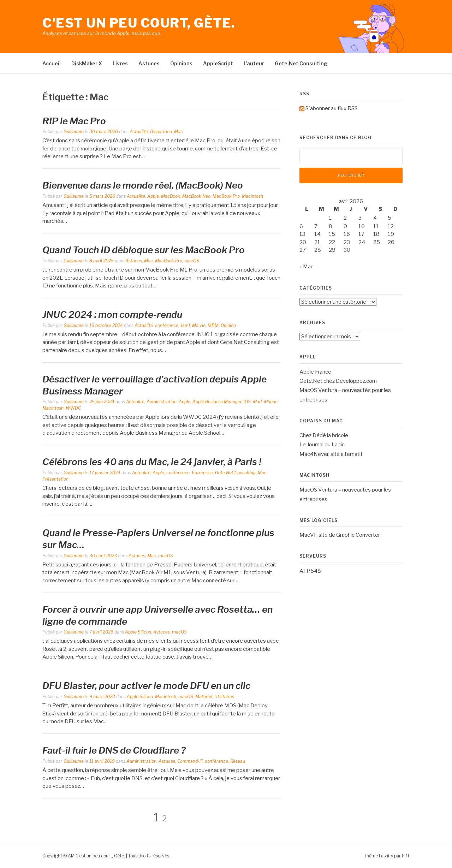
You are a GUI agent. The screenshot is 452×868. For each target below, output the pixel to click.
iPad (257, 402)
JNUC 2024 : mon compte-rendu (112, 314)
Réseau (238, 761)
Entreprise (202, 473)
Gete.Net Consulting (301, 63)
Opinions (181, 63)
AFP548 (310, 571)
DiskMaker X (87, 63)
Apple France (315, 372)
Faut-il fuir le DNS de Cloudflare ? (114, 750)
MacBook (171, 196)
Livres (120, 63)
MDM (213, 325)
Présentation (55, 479)
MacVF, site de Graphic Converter (340, 535)
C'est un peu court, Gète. (139, 23)
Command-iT (190, 761)
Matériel (204, 697)
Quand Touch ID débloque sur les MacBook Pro (144, 250)
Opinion (228, 325)
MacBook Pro (226, 196)
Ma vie (199, 325)
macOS (192, 261)
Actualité (139, 132)
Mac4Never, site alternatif (331, 454)
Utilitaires (224, 697)
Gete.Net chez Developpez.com (338, 381)
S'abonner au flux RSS (332, 108)
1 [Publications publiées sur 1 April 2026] (330, 218)
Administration (162, 402)
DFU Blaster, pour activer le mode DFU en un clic (146, 686)
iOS (247, 402)
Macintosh (252, 196)
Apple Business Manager (217, 402)
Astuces (149, 63)
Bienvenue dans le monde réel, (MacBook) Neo (143, 185)
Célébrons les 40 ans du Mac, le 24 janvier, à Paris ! (152, 462)
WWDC (73, 408)
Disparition (161, 132)
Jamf (185, 325)
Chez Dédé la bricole (324, 435)
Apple (153, 196)
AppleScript (218, 63)
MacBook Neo (196, 196)
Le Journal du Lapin (322, 445)
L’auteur (254, 63)
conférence (167, 325)
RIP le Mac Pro (74, 121)
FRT (406, 856)
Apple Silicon (138, 632)
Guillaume (74, 132)
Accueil (52, 63)
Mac (179, 132)
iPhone (271, 402)
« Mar (306, 267)
